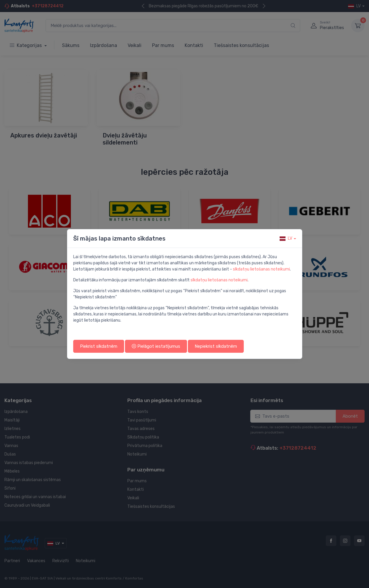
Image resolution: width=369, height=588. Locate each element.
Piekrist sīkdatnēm (99, 346)
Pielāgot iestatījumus (156, 346)
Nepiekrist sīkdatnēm (216, 346)
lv (286, 238)
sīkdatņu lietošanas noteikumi (261, 269)
